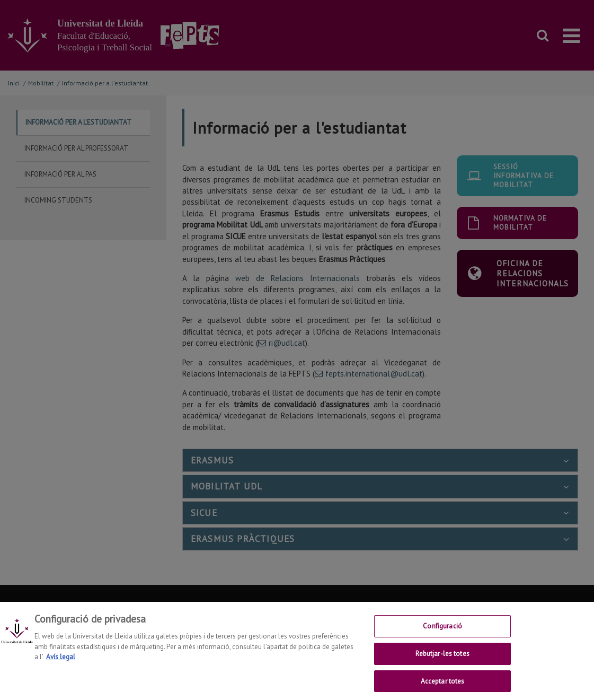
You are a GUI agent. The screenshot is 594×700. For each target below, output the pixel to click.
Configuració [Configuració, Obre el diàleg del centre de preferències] (442, 632)
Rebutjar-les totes (442, 660)
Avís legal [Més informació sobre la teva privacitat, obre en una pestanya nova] (61, 663)
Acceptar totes (443, 687)
